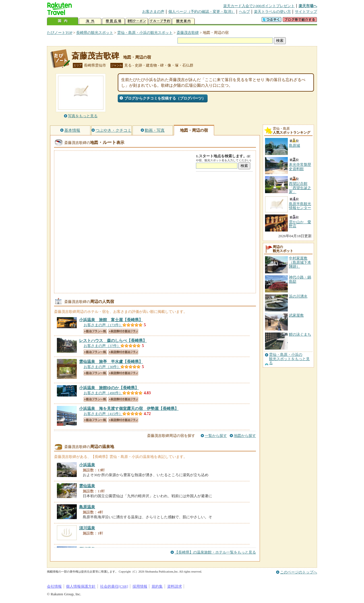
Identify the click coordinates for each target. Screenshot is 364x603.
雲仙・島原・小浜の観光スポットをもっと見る (289, 359)
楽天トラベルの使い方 (272, 12)
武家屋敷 (296, 315)
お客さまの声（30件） (102, 367)
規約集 (157, 586)
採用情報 (140, 586)
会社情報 (54, 586)
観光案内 (183, 21)
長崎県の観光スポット (95, 33)
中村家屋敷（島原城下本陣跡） (300, 262)
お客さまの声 (153, 12)
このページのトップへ (299, 572)
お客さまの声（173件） (103, 325)
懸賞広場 (113, 21)
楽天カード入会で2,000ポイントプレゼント (259, 6)
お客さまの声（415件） (103, 414)
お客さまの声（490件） (103, 393)
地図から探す (245, 436)
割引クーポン (137, 21)
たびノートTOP (60, 33)
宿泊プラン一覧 (95, 331)
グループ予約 (160, 21)
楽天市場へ (308, 6)
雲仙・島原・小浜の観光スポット (145, 33)
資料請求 (175, 586)
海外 (90, 21)
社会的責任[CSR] (114, 586)
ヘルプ (244, 12)
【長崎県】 (111, 320)
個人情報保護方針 (81, 586)
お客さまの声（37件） (102, 346)
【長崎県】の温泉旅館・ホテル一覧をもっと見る (215, 552)
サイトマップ (306, 12)
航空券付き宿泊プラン (123, 331)
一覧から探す (216, 436)
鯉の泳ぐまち (300, 334)
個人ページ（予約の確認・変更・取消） (202, 12)
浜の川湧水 (298, 296)
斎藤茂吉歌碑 (188, 33)
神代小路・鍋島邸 (300, 279)
